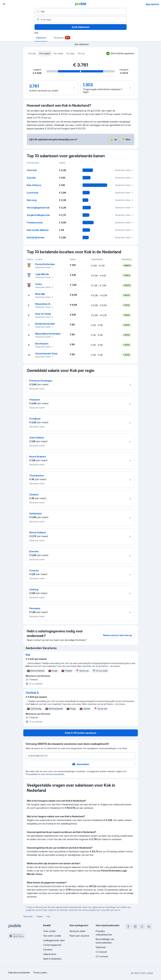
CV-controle (102, 956)
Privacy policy (40, 973)
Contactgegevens (52, 945)
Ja (113, 139)
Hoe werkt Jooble (52, 936)
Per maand (45, 53)
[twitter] (142, 927)
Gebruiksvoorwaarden (19, 973)
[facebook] (128, 927)
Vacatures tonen (124, 170)
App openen (152, 4)
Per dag (70, 53)
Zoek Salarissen (81, 27)
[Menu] (4, 4)
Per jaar (32, 53)
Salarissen (101, 947)
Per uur (81, 53)
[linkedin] (149, 927)
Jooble (149, 973)
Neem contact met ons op (117, 635)
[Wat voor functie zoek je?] (81, 12)
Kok (28, 655)
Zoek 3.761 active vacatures (80, 733)
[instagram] (135, 927)
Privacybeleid (32, 774)
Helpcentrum (50, 954)
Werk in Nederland (52, 959)
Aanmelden (81, 764)
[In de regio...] (81, 20)
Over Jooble (49, 931)
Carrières (48, 950)
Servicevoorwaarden (55, 774)
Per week (58, 53)
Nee (126, 139)
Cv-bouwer (101, 952)
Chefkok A (32, 693)
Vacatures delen (77, 931)
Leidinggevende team (54, 940)
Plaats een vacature (79, 936)
